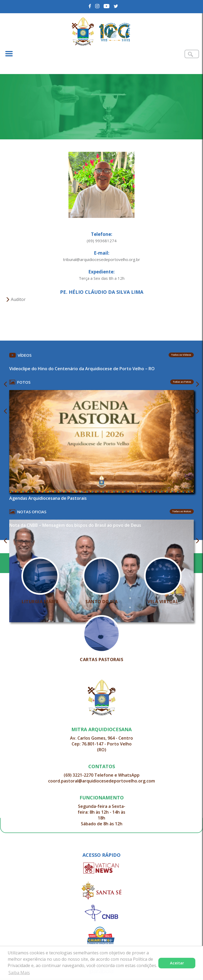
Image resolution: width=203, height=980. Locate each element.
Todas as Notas (182, 511)
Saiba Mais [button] (19, 973)
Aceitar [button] (177, 963)
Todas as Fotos (182, 382)
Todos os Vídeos (181, 355)
